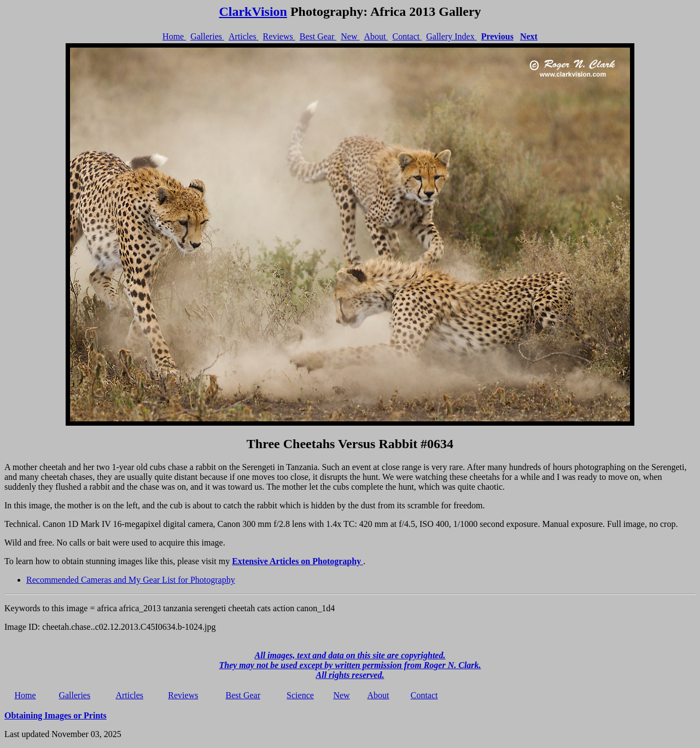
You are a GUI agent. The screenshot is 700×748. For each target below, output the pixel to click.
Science (300, 695)
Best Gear (318, 36)
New (350, 36)
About (376, 36)
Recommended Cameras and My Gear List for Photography (131, 580)
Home (174, 36)
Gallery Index (451, 36)
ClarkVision (253, 11)
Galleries (207, 36)
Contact (407, 36)
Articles (244, 36)
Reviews (279, 36)
